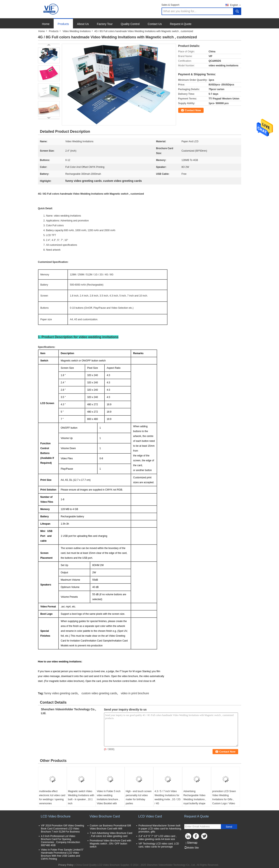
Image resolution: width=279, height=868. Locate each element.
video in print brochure (135, 693)
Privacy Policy (66, 865)
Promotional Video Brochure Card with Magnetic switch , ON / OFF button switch (111, 844)
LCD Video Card (150, 816)
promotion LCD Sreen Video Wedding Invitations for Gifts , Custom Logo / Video (224, 797)
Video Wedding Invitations (77, 31)
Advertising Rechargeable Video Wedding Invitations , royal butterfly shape (195, 797)
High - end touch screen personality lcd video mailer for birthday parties (139, 797)
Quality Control (130, 24)
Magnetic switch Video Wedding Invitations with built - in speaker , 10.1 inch (81, 797)
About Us (83, 24)
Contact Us (155, 24)
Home (46, 24)
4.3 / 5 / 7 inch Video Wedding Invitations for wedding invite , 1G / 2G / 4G (168, 797)
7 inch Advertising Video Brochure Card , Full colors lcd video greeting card (111, 835)
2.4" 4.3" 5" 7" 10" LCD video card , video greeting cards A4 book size (158, 838)
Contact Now (193, 110)
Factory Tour (105, 24)
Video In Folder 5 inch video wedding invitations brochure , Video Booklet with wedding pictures (109, 799)
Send (229, 827)
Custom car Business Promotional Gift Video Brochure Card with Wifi (110, 827)
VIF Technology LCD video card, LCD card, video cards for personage (159, 845)
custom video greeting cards (99, 693)
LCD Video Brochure (56, 816)
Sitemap (192, 843)
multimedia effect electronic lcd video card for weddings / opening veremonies (52, 797)
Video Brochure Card (105, 816)
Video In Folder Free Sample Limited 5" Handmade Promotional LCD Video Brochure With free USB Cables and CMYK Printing (62, 854)
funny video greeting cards (61, 693)
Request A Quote (181, 24)
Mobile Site (192, 848)
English (236, 5)
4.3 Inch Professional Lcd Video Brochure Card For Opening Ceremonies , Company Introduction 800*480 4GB (61, 841)
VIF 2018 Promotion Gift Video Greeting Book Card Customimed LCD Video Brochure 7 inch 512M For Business (63, 829)
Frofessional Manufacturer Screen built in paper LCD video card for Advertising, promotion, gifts (160, 829)
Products (63, 24)
